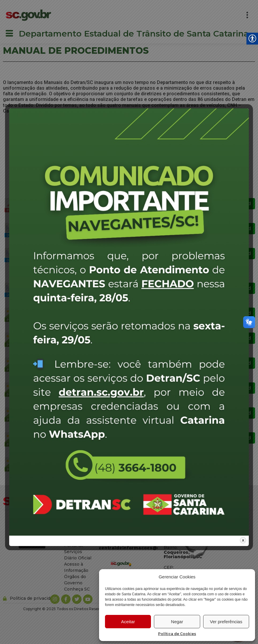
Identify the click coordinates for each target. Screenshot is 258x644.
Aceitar (128, 622)
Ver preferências (226, 622)
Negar (177, 622)
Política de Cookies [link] (177, 634)
